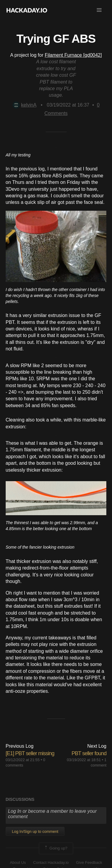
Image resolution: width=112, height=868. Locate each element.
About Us (18, 862)
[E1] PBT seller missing (30, 753)
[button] (99, 10)
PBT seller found (89, 753)
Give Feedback (89, 862)
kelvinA (25, 105)
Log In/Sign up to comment (35, 831)
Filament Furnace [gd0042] (73, 55)
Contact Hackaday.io (51, 862)
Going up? (56, 848)
